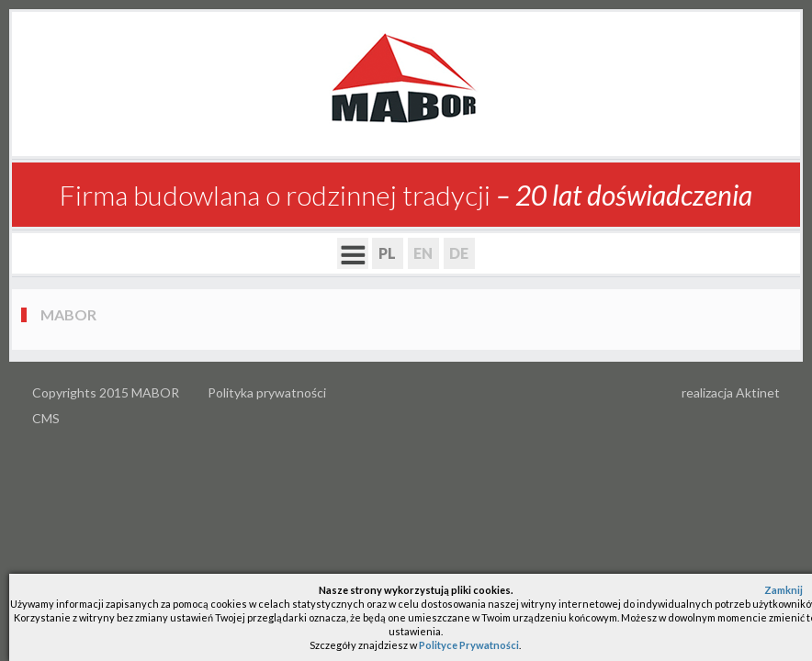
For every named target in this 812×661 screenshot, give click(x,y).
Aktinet (758, 392)
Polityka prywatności (267, 392)
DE (459, 253)
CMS (46, 418)
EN (423, 253)
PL (387, 253)
